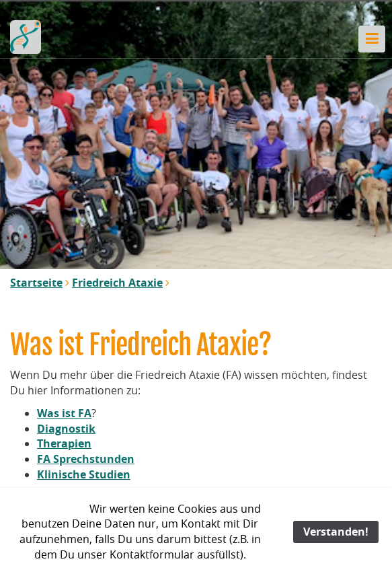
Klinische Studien (84, 474)
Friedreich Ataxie (117, 283)
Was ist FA (64, 413)
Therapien (64, 443)
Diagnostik (66, 429)
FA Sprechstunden (86, 459)
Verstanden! (336, 532)
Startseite (36, 283)
